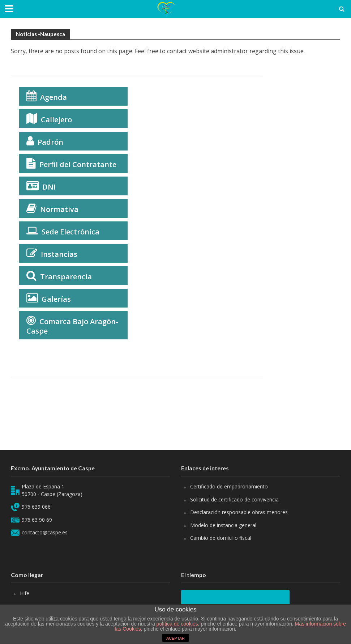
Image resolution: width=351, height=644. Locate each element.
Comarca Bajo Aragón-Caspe (72, 326)
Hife (25, 593)
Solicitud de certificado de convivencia (234, 499)
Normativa (59, 209)
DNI (49, 187)
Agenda (53, 97)
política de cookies (177, 624)
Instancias (59, 254)
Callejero (56, 120)
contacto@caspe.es (45, 532)
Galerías (56, 299)
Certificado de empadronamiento (229, 486)
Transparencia (66, 277)
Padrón (50, 142)
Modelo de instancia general (223, 525)
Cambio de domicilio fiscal (221, 538)
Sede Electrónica (70, 232)
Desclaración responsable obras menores (239, 512)
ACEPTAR (175, 638)
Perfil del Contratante (78, 164)
